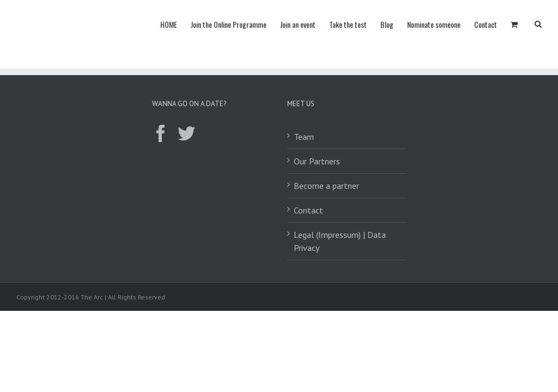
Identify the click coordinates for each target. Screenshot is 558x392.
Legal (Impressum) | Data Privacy (340, 241)
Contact (308, 210)
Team (304, 137)
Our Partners (317, 161)
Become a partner (326, 186)
